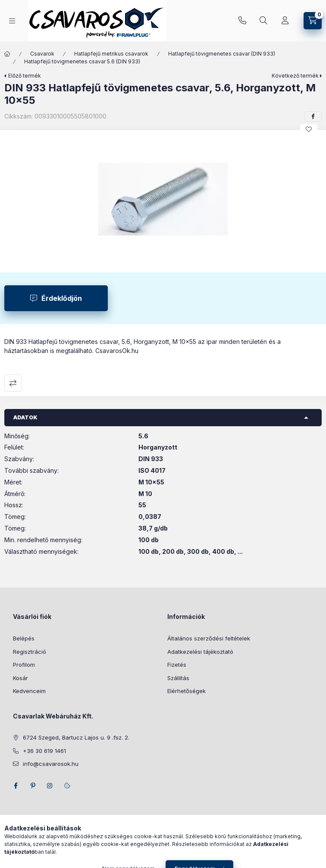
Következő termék (295, 76)
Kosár (20, 678)
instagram (50, 786)
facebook (16, 786)
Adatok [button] (25, 417)
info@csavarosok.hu (51, 764)
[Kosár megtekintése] (313, 21)
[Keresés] (263, 21)
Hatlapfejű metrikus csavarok (111, 54)
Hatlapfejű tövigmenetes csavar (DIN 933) (222, 54)
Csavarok (42, 54)
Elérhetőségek (187, 691)
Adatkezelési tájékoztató (200, 652)
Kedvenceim (29, 691)
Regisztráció (30, 652)
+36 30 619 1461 (242, 21)
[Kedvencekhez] (309, 129)
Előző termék (25, 76)
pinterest (33, 786)
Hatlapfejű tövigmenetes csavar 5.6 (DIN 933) (82, 61)
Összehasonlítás (13, 383)
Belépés (24, 638)
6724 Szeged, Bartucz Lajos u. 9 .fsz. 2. (76, 737)
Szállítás (178, 678)
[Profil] (285, 21)
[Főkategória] (7, 54)
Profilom (24, 665)
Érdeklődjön (62, 298)
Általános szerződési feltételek (209, 638)
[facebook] (313, 116)
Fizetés (177, 665)
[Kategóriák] (12, 21)
